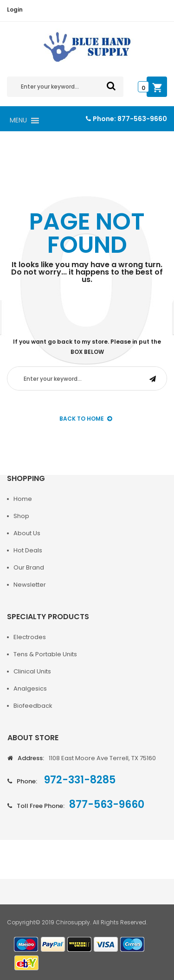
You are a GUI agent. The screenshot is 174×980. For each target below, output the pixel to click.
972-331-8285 (79, 780)
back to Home (86, 419)
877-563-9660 (142, 119)
